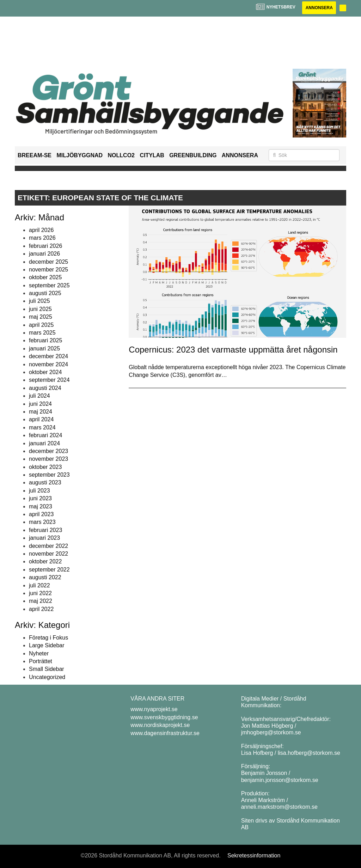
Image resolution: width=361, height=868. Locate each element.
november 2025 (48, 270)
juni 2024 (40, 404)
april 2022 (41, 609)
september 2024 (49, 380)
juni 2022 (40, 593)
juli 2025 (39, 301)
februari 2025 (45, 340)
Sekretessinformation (254, 855)
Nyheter (39, 653)
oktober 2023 (45, 467)
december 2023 (48, 451)
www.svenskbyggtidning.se (164, 717)
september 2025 (49, 285)
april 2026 (41, 230)
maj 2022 (41, 601)
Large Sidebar (47, 645)
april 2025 (41, 325)
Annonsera (319, 8)
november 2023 (48, 459)
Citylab (152, 155)
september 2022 (49, 570)
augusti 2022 (45, 577)
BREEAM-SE (35, 155)
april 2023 (41, 514)
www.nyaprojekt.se (154, 709)
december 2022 (48, 546)
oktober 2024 (45, 372)
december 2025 (48, 262)
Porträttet (41, 661)
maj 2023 (41, 506)
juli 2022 (39, 585)
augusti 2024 (45, 388)
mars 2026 (42, 238)
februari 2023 (45, 530)
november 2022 (48, 554)
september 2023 (49, 475)
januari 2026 (44, 254)
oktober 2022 (45, 561)
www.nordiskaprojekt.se (160, 725)
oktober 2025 (45, 277)
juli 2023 (39, 491)
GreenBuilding (193, 155)
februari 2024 (45, 435)
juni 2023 (40, 498)
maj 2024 (41, 412)
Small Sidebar (47, 669)
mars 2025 (42, 333)
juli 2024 (39, 396)
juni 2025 (40, 309)
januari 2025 (44, 349)
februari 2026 (45, 246)
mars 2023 (42, 522)
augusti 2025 (45, 293)
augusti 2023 (45, 483)
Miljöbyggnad (79, 155)
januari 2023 (44, 538)
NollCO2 (121, 155)
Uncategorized (47, 677)
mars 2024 (42, 427)
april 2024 (41, 419)
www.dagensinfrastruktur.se (165, 733)
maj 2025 (41, 317)
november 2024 (48, 364)
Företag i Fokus (48, 638)
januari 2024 (44, 443)
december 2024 (48, 356)
